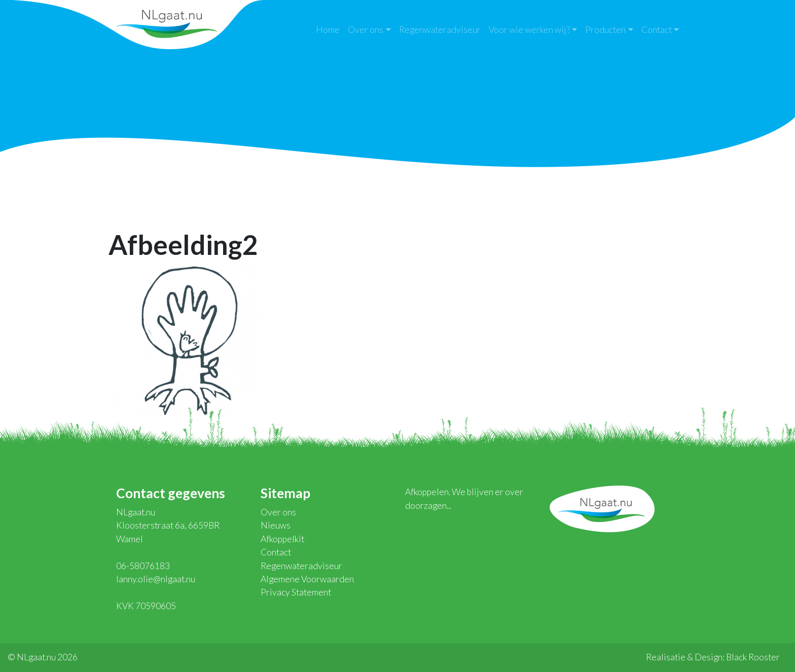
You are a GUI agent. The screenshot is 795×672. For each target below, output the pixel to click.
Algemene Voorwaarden (307, 579)
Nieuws (276, 525)
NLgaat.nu (167, 23)
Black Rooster (753, 657)
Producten (605, 30)
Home (328, 30)
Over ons (366, 30)
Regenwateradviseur (440, 30)
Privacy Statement (296, 592)
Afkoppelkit (282, 539)
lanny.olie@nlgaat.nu (156, 579)
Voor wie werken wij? (529, 30)
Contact (657, 30)
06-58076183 (143, 566)
